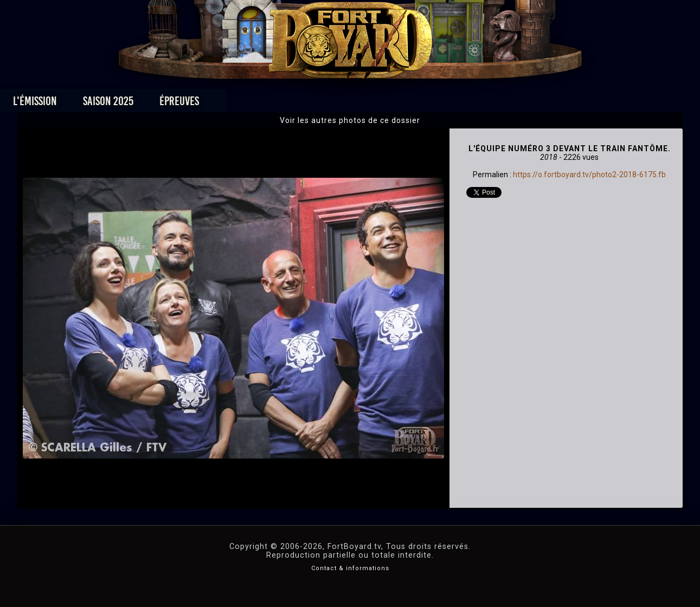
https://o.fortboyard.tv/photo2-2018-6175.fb (589, 175)
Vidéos (367, 104)
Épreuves (251, 104)
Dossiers (425, 104)
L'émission (107, 104)
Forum (483, 104)
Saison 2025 (180, 104)
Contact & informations (350, 568)
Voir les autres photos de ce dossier (350, 120)
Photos (312, 104)
